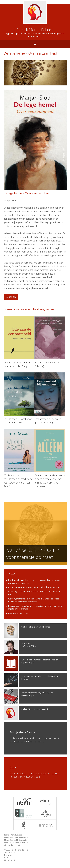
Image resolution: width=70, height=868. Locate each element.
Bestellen (11, 297)
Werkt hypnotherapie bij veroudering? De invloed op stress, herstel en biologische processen (34, 600)
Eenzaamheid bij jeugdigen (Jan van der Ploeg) (50, 398)
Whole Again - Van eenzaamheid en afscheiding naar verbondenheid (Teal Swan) (19, 458)
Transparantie (10, 852)
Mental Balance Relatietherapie (16, 837)
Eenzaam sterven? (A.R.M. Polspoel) (50, 342)
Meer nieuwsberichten (18, 613)
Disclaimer (8, 855)
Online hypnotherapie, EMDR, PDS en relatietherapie (28, 696)
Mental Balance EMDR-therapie (16, 843)
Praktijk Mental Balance (13, 835)
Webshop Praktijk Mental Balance (27, 631)
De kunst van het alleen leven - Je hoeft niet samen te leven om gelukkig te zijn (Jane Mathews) (50, 458)
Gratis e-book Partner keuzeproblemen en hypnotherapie (31, 663)
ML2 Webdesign (10, 860)
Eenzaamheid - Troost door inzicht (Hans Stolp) (19, 398)
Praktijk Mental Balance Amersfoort (27, 713)
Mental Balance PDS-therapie (15, 840)
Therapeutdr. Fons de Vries (20, 647)
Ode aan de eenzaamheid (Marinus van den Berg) (19, 342)
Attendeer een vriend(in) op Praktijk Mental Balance (31, 680)
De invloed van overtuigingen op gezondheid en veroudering (34, 587)
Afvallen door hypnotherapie (15, 845)
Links (6, 858)
